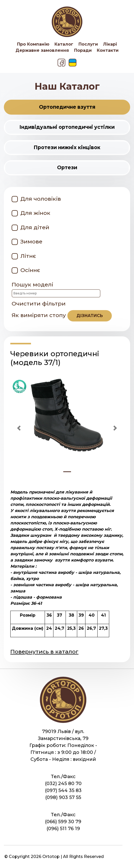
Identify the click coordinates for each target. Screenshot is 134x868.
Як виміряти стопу (62, 316)
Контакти (108, 50)
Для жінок (35, 213)
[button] (19, 428)
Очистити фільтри (39, 304)
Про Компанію (33, 44)
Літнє (28, 256)
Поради (83, 50)
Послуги (88, 44)
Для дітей (35, 227)
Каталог (64, 44)
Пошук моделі (56, 289)
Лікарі (110, 44)
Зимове (31, 241)
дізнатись (90, 316)
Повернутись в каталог (44, 652)
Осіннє (30, 270)
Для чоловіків (41, 199)
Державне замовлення (42, 50)
